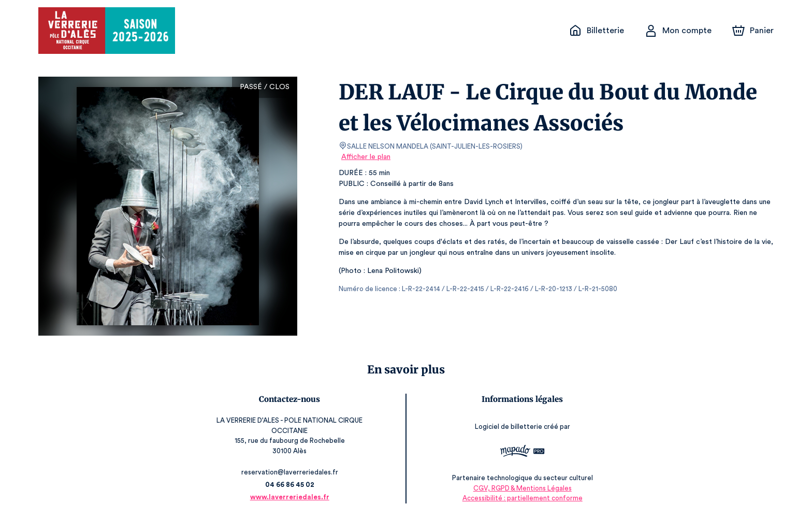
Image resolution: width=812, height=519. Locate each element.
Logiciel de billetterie (512, 427)
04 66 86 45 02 (287, 485)
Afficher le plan (365, 157)
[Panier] (753, 31)
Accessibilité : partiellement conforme (525, 498)
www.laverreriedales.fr (287, 497)
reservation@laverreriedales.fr (287, 472)
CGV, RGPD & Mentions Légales (525, 488)
